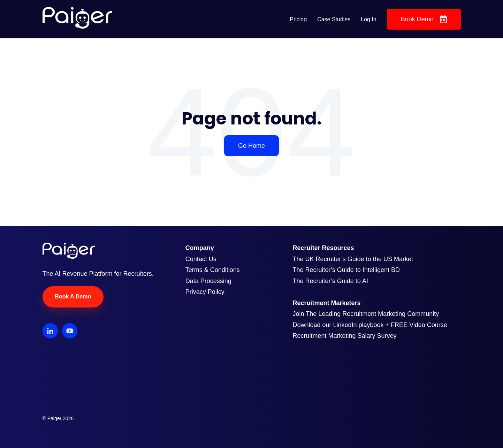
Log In (368, 19)
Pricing (298, 19)
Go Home (251, 146)
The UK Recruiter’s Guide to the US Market (353, 259)
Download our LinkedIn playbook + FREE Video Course (370, 325)
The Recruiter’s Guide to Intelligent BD (346, 270)
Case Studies (334, 19)
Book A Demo (73, 297)
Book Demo (424, 19)
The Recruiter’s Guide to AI (330, 281)
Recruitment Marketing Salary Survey (344, 336)
